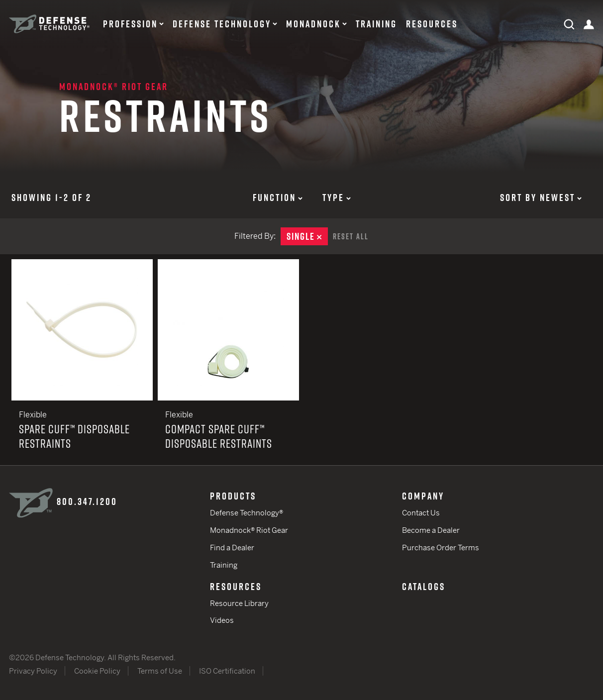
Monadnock (313, 24)
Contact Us (421, 513)
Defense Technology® (247, 513)
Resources (432, 24)
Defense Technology (222, 24)
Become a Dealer (431, 530)
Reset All (351, 236)
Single (307, 236)
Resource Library (239, 603)
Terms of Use (160, 671)
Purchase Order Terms (441, 548)
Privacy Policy (33, 671)
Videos (222, 620)
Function (278, 198)
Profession (130, 24)
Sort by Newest (541, 198)
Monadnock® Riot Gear (114, 87)
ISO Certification (227, 671)
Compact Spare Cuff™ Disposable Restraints (228, 362)
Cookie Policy (97, 671)
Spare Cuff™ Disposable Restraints (82, 362)
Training (376, 24)
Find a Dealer (232, 548)
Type (337, 198)
